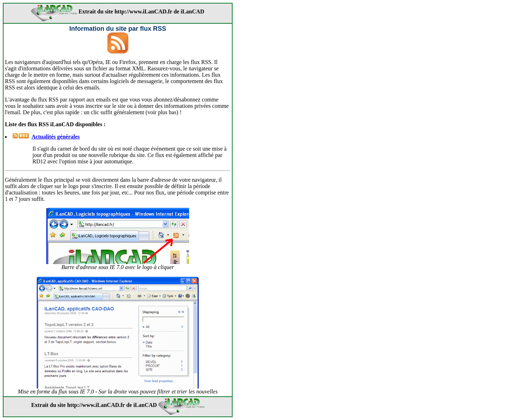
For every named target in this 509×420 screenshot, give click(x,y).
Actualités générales (55, 137)
